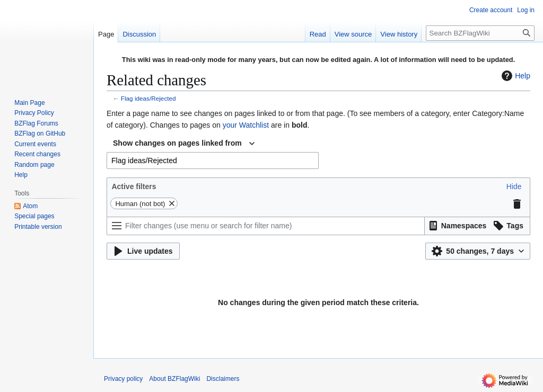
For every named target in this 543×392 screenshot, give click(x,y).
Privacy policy (123, 379)
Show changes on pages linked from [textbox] (177, 143)
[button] (514, 186)
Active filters (134, 186)
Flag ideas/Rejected (148, 98)
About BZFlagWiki (174, 379)
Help (515, 76)
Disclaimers (223, 379)
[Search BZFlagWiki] (480, 33)
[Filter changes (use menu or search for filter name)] (266, 226)
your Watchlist (246, 125)
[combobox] (184, 144)
